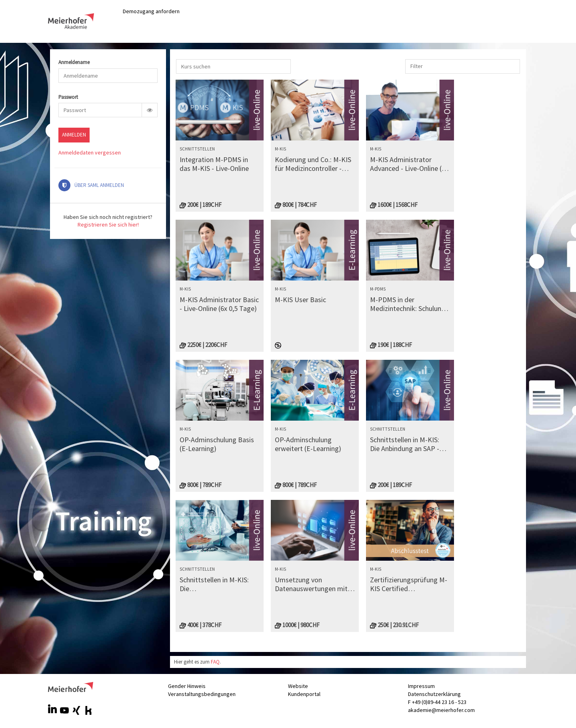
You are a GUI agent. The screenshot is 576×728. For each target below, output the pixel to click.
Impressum (421, 686)
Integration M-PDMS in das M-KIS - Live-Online (214, 164)
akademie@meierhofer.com (441, 710)
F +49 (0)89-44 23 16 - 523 (437, 702)
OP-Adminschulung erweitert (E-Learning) (308, 444)
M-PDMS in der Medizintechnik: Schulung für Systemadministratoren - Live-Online (408, 304)
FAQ (215, 662)
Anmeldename (74, 63)
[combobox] (417, 66)
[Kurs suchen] (233, 66)
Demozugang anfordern (151, 11)
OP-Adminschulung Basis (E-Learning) (217, 444)
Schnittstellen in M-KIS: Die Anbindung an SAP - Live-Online (405, 444)
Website (298, 686)
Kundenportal (304, 694)
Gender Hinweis (187, 686)
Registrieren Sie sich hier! (108, 225)
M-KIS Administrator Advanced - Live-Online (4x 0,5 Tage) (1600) (409, 164)
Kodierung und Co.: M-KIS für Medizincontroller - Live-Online (313, 164)
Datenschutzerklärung (434, 694)
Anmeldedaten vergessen (90, 152)
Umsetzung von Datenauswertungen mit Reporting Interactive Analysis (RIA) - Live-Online (314, 584)
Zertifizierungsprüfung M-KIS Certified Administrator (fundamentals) (409, 584)
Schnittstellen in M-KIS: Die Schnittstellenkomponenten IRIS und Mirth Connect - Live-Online (219, 584)
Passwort (68, 97)
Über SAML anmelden (91, 185)
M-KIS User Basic (300, 300)
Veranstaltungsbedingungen (202, 694)
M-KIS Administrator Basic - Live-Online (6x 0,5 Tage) (219, 304)
